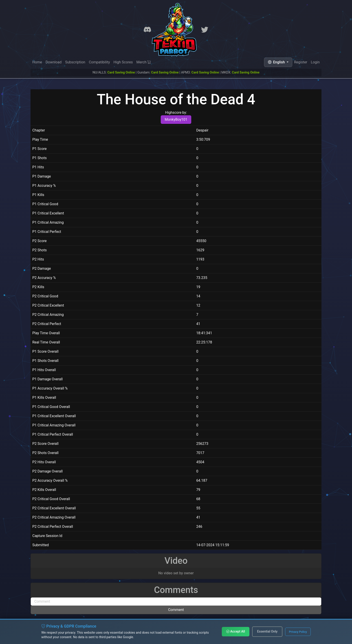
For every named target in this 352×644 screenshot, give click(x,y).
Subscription (75, 62)
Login (315, 63)
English (277, 62)
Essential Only (267, 632)
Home (37, 62)
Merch (144, 62)
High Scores (123, 62)
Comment (176, 610)
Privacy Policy (298, 632)
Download (54, 62)
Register (301, 62)
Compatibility (99, 62)
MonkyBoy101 (176, 119)
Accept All (236, 632)
